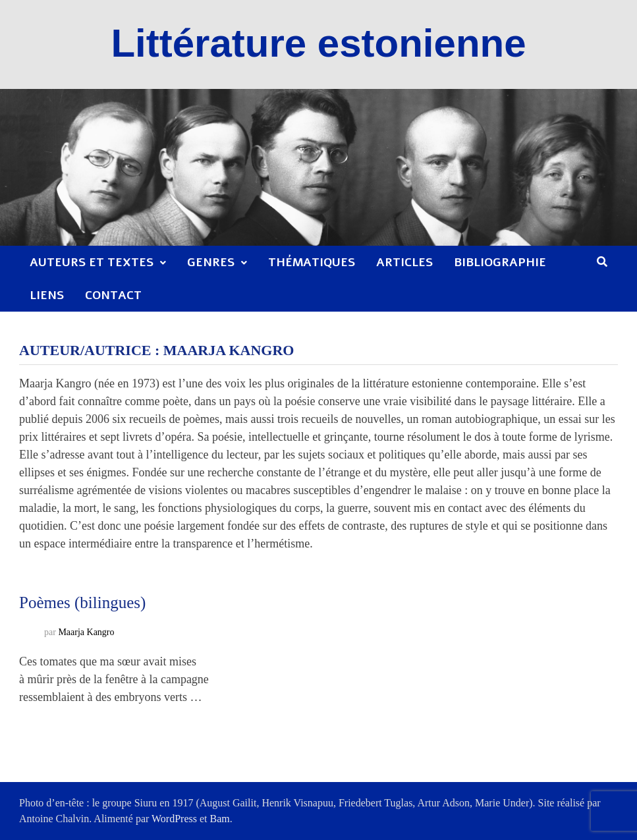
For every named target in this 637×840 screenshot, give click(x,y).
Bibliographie (500, 262)
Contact (113, 295)
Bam (220, 819)
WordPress (174, 819)
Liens (47, 295)
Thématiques (312, 262)
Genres (211, 262)
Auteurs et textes (92, 262)
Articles (404, 262)
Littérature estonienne (318, 43)
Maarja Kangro (86, 633)
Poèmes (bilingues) (82, 602)
